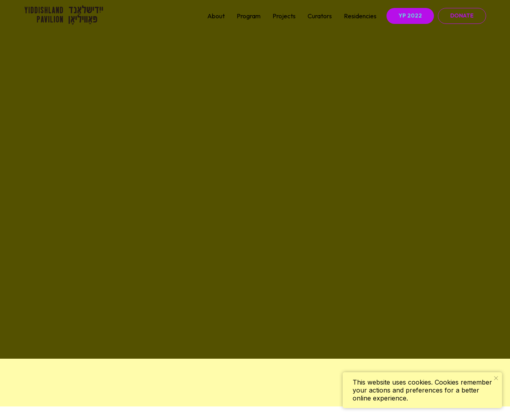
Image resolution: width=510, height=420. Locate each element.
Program (249, 16)
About (216, 16)
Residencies (360, 16)
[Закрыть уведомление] (496, 378)
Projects (284, 16)
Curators (320, 16)
